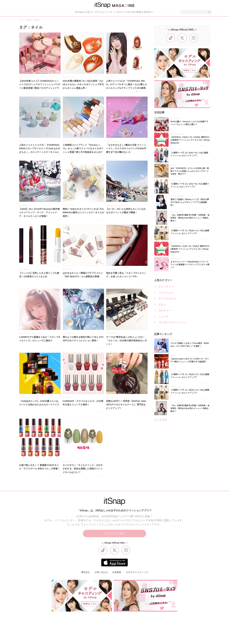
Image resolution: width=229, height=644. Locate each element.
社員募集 (117, 573)
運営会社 (85, 573)
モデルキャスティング (137, 573)
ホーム (22, 20)
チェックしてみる (114, 534)
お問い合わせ (101, 573)
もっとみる (161, 420)
